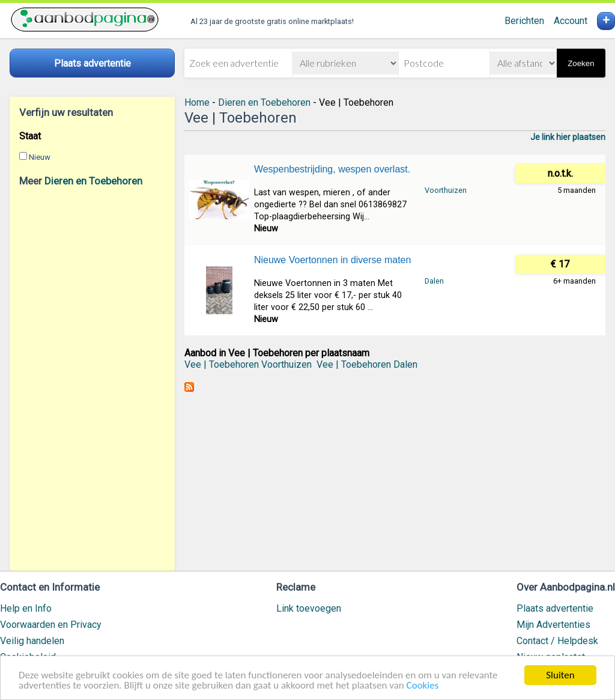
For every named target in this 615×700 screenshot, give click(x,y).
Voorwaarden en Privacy (51, 625)
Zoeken (581, 63)
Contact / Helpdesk (557, 641)
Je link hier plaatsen (568, 137)
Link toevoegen (309, 608)
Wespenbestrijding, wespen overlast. (332, 169)
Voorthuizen (446, 190)
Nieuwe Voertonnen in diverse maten (333, 260)
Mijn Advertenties (553, 625)
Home (197, 102)
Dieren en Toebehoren (93, 181)
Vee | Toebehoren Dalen (367, 364)
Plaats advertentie (555, 608)
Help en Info (26, 608)
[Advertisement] (92, 379)
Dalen (434, 281)
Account (571, 21)
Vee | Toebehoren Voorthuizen (248, 364)
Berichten (524, 21)
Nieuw (40, 157)
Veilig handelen (32, 641)
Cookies (423, 686)
